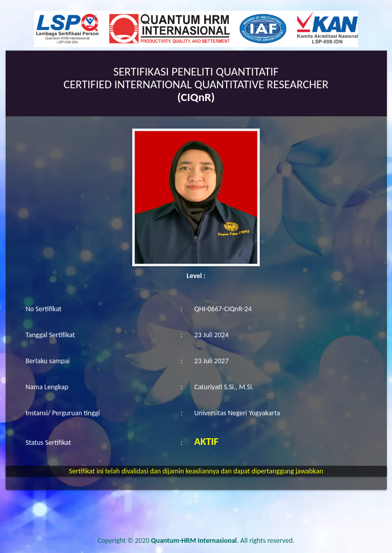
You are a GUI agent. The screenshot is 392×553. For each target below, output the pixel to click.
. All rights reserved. (223, 541)
